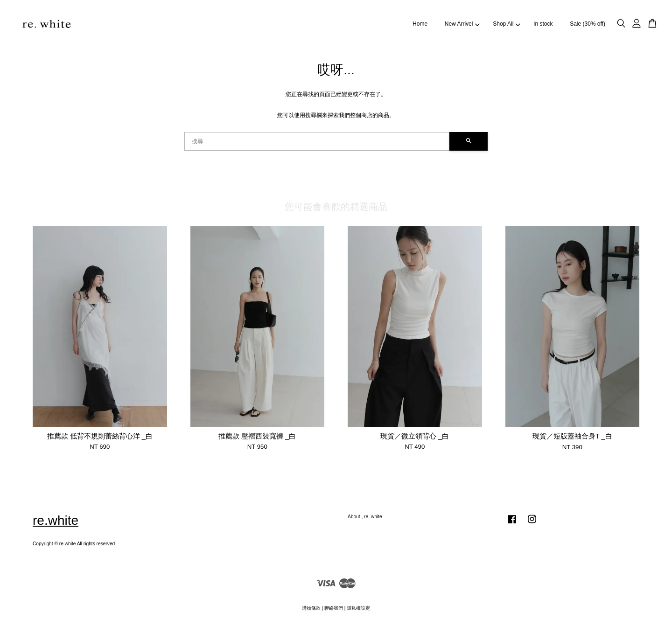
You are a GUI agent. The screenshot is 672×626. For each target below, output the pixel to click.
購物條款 (311, 608)
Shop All (506, 24)
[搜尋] (317, 141)
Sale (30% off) (588, 24)
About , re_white (365, 517)
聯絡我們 (334, 608)
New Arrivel (462, 24)
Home (420, 24)
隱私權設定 (358, 608)
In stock (543, 24)
